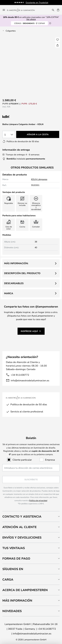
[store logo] (23, 10)
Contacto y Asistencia (22, 516)
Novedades (12, 611)
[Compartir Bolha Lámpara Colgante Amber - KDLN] (58, 45)
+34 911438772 (20, 375)
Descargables (14, 283)
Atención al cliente (19, 527)
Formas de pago (16, 558)
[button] (58, 40)
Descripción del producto (22, 273)
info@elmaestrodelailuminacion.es (30, 380)
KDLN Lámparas (39, 179)
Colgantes (11, 31)
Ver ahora (31, 19)
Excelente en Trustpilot (37, 2)
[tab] (31, 516)
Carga (8, 579)
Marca (9, 293)
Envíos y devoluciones (22, 537)
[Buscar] (53, 10)
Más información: (16, 263)
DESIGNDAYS (29, 23)
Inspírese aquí (29, 331)
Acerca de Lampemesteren (25, 590)
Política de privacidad (38, 500)
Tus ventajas (14, 548)
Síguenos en (13, 569)
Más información (17, 600)
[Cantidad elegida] (9, 134)
